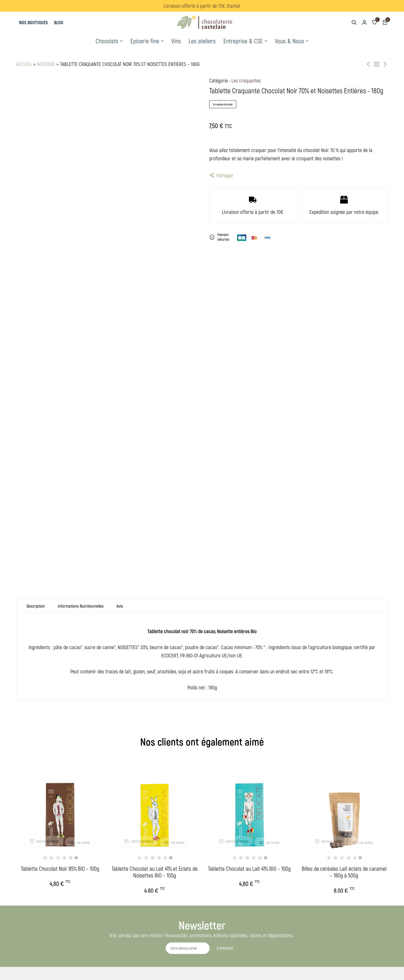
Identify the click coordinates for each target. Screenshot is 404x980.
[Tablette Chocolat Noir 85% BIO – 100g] (60, 637)
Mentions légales (257, 837)
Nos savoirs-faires (182, 887)
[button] (375, 22)
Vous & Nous (289, 41)
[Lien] (341, 908)
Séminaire (175, 870)
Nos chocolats (179, 837)
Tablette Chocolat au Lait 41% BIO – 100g (249, 700)
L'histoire (174, 878)
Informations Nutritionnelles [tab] (83, 437)
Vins (176, 41)
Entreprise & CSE (243, 41)
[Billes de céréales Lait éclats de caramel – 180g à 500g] (344, 637)
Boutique (46, 64)
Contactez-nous (256, 854)
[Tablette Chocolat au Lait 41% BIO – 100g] (249, 637)
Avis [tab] (124, 437)
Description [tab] (36, 437)
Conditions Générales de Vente (268, 845)
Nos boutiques (33, 22)
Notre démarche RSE (184, 895)
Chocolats (107, 41)
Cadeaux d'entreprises (186, 862)
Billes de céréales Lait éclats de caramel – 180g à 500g (344, 703)
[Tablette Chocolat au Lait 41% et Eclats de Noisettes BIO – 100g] (155, 637)
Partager (221, 175)
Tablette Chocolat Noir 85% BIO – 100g (60, 700)
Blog (59, 22)
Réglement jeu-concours (263, 862)
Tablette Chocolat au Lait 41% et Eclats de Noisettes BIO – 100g (155, 703)
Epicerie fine (145, 41)
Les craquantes (246, 80)
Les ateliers (202, 41)
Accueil (24, 64)
